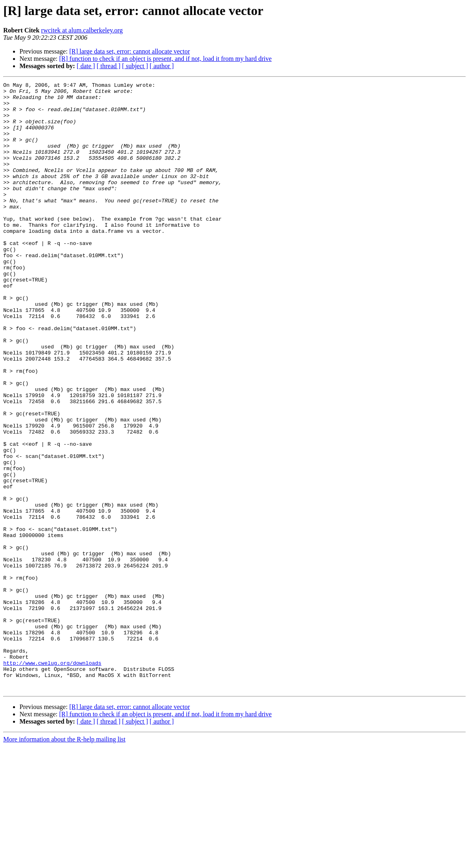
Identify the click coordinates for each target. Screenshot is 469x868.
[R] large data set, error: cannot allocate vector (130, 51)
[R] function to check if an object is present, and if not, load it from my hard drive (166, 59)
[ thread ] (109, 66)
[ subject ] (135, 66)
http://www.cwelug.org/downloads (52, 780)
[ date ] (86, 66)
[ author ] (162, 66)
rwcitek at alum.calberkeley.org (82, 30)
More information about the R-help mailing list (64, 861)
